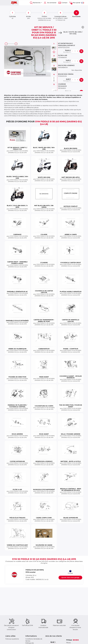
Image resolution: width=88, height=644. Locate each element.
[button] (83, 27)
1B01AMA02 (62, 88)
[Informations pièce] (54, 52)
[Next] (60, 33)
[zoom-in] (16, 44)
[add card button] (81, 51)
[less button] (73, 51)
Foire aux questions (12, 639)
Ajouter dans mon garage (70, 578)
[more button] (78, 51)
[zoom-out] (6, 44)
